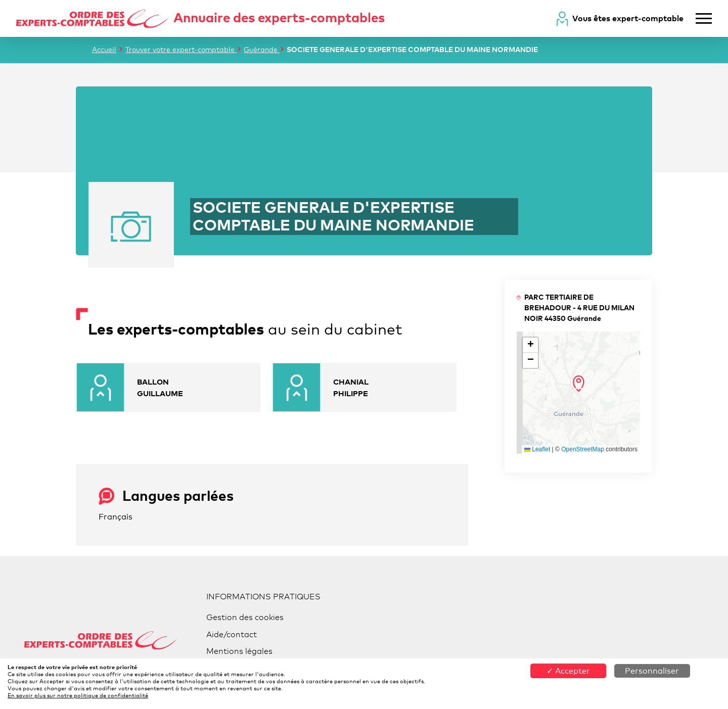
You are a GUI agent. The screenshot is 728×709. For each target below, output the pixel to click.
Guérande (262, 49)
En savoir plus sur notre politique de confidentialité (78, 695)
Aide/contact (232, 634)
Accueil (104, 49)
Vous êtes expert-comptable (628, 18)
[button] (579, 384)
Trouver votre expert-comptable (181, 49)
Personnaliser (652, 671)
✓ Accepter (568, 671)
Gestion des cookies (245, 617)
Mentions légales (239, 651)
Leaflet (537, 449)
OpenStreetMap (583, 449)
